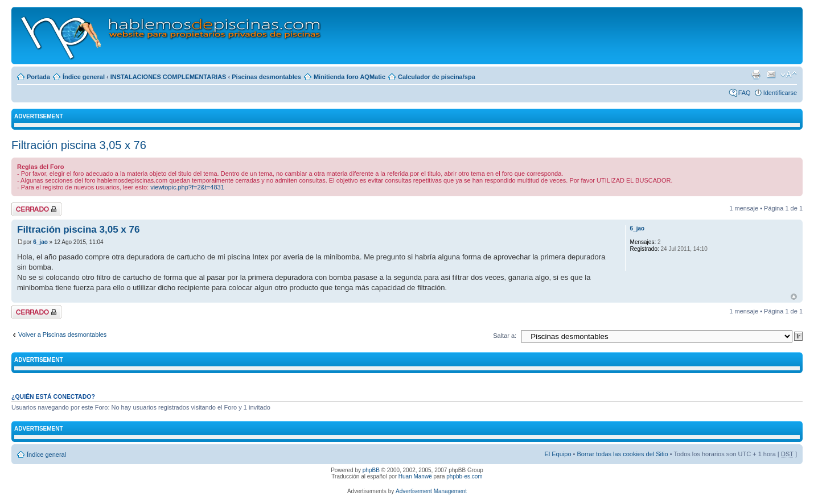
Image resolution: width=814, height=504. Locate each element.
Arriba (794, 297)
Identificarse (780, 93)
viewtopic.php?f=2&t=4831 (187, 187)
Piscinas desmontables (266, 77)
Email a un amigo (771, 75)
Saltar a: (505, 336)
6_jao (40, 242)
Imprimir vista (756, 75)
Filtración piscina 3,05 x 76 (79, 145)
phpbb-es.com (464, 476)
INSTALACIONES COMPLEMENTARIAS (168, 77)
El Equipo (558, 454)
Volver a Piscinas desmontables (62, 334)
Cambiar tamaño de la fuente (789, 75)
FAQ (745, 93)
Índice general (84, 77)
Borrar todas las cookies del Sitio (622, 454)
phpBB (371, 470)
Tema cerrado (36, 209)
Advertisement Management (431, 491)
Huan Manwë (415, 476)
